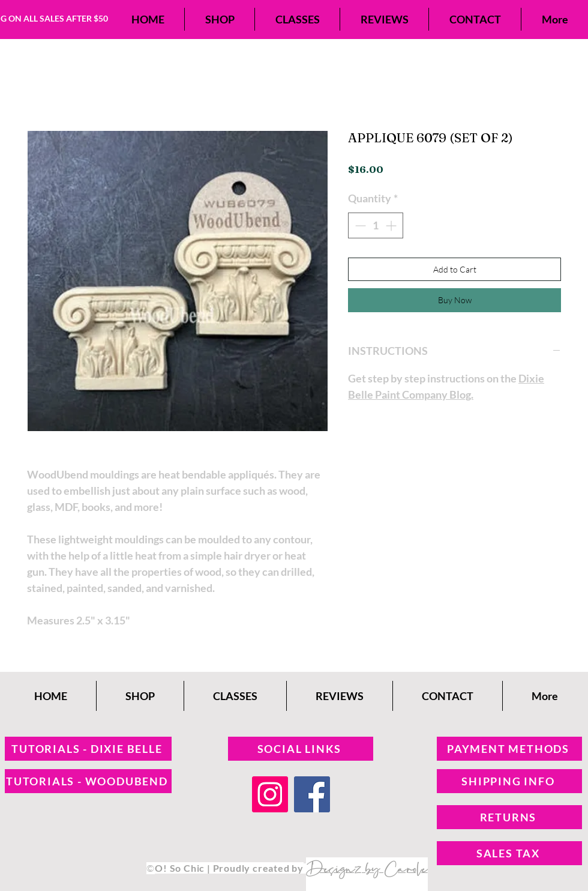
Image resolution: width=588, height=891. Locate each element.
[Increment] (392, 225)
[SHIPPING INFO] (509, 781)
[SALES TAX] (509, 853)
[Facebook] (312, 794)
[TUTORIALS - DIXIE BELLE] (88, 749)
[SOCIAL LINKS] (301, 749)
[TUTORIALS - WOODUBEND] (88, 781)
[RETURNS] (509, 817)
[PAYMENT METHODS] (509, 749)
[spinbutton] (376, 225)
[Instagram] (270, 794)
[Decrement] (359, 225)
